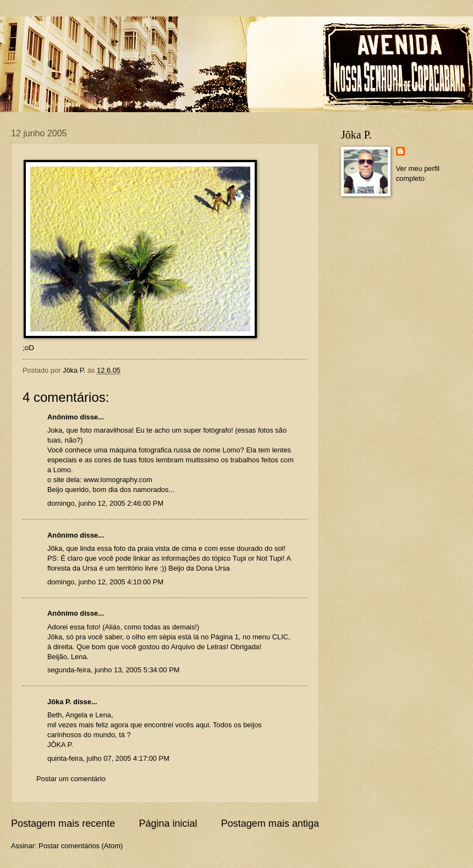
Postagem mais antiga (270, 823)
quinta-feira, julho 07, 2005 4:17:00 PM (108, 758)
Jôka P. (59, 702)
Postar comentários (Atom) (81, 846)
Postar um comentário (71, 779)
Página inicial (168, 823)
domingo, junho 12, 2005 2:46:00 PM (105, 503)
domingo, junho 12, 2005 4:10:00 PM (105, 582)
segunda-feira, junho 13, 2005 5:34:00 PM (114, 670)
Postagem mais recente (63, 823)
